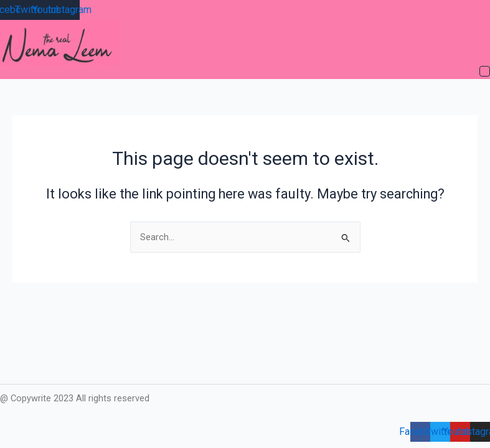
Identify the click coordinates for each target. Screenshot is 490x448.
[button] (485, 72)
